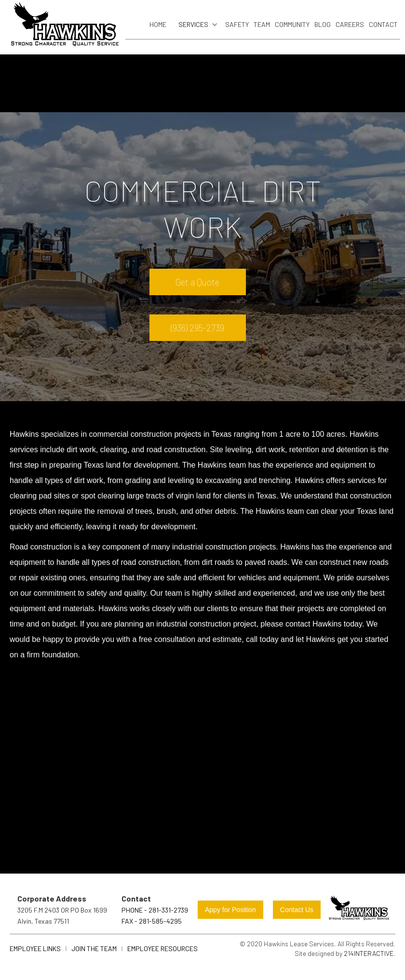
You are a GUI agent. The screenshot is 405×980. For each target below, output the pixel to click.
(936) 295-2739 (197, 328)
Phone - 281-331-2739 (155, 910)
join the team (94, 948)
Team (262, 24)
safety (237, 24)
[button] (196, 25)
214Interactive (369, 953)
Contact (383, 24)
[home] (65, 27)
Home (158, 24)
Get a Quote (197, 282)
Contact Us (297, 910)
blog (323, 24)
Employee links (35, 948)
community (292, 24)
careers (350, 24)
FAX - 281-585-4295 (152, 921)
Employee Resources (162, 948)
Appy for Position (230, 910)
